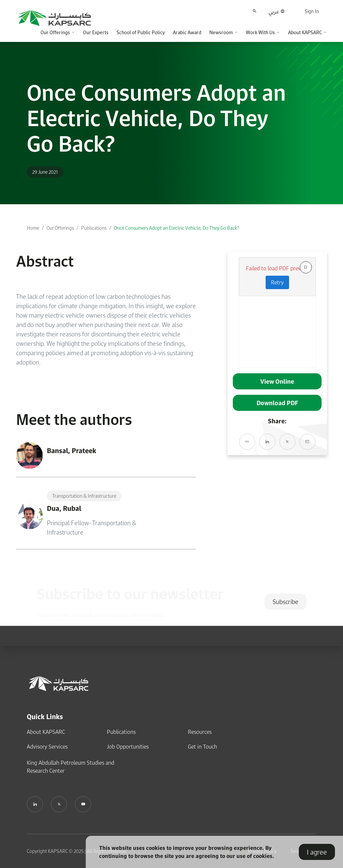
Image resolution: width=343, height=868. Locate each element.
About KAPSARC (46, 732)
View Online (277, 381)
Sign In (312, 11)
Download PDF (277, 403)
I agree (317, 852)
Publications (94, 228)
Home (33, 228)
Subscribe (286, 602)
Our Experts (96, 32)
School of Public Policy (141, 32)
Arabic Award (187, 32)
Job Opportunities (128, 747)
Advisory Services (47, 747)
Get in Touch (202, 747)
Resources (200, 732)
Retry (277, 282)
